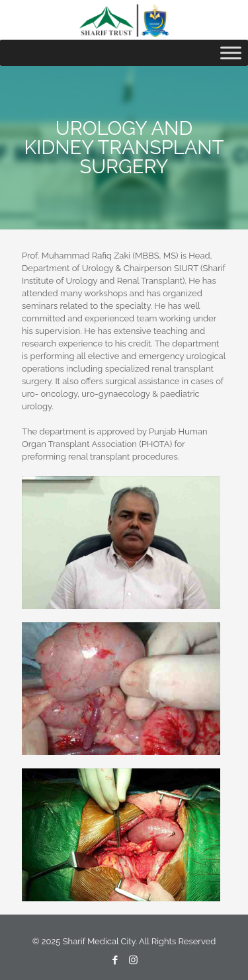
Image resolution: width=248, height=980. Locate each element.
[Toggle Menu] (231, 53)
